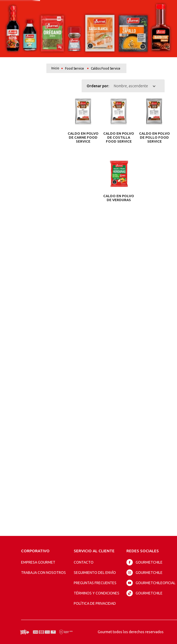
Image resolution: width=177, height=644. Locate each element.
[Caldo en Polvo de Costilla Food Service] (119, 123)
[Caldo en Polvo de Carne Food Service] (83, 123)
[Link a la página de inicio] (55, 68)
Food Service (75, 68)
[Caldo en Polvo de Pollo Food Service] (154, 123)
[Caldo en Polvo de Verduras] (119, 170)
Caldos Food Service (106, 68)
